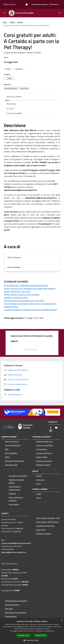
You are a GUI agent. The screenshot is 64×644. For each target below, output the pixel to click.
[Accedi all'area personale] (27, 4)
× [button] (62, 620)
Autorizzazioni (14, 504)
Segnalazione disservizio (45, 526)
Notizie (20, 22)
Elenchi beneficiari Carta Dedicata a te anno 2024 (24, 301)
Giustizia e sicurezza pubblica (16, 481)
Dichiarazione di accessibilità (16, 612)
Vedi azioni (20, 69)
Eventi (39, 498)
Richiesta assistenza (44, 534)
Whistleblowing (11, 616)
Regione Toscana (9, 4)
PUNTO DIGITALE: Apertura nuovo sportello (22, 295)
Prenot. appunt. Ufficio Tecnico (47, 522)
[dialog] (32, 631)
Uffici (7, 449)
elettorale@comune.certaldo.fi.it (14, 552)
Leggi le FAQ (41, 530)
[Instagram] (51, 431)
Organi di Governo (12, 441)
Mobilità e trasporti (43, 465)
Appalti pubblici (42, 457)
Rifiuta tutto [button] (41, 635)
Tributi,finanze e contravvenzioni (15, 488)
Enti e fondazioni (11, 453)
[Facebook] (51, 428)
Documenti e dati (11, 465)
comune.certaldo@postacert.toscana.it (16, 543)
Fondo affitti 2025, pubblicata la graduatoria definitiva (26, 285)
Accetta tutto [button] (24, 636)
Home (5, 22)
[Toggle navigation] (4, 13)
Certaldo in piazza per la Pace (16, 298)
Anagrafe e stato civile (44, 441)
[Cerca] (59, 13)
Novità (13, 22)
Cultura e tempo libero (44, 445)
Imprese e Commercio (44, 453)
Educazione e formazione (18, 476)
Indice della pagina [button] (14, 97)
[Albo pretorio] (54, 4)
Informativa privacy (12, 605)
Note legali (9, 609)
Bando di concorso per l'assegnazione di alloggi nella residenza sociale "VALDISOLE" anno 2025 (30, 290)
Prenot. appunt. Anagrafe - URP (48, 518)
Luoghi (39, 494)
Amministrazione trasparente (16, 601)
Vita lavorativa (42, 449)
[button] (32, 640)
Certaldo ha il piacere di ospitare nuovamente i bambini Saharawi (30, 310)
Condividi (9, 69)
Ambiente (12, 494)
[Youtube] (56, 428)
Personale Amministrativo (15, 461)
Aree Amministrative (13, 445)
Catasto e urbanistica (44, 461)
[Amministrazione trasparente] (40, 4)
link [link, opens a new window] (53, 631)
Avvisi (38, 484)
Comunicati (40, 480)
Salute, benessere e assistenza (16, 499)
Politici (8, 457)
